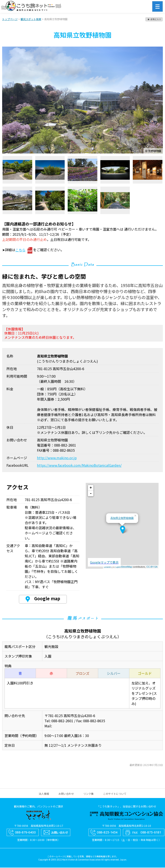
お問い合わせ (66, 794)
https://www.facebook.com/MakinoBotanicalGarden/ (79, 466)
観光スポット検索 (31, 19)
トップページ (10, 19)
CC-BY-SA (152, 567)
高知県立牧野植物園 (122, 518)
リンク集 (89, 794)
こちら (20, 250)
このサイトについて (115, 794)
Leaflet (108, 567)
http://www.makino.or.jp (57, 458)
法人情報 (44, 794)
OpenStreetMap (124, 567)
